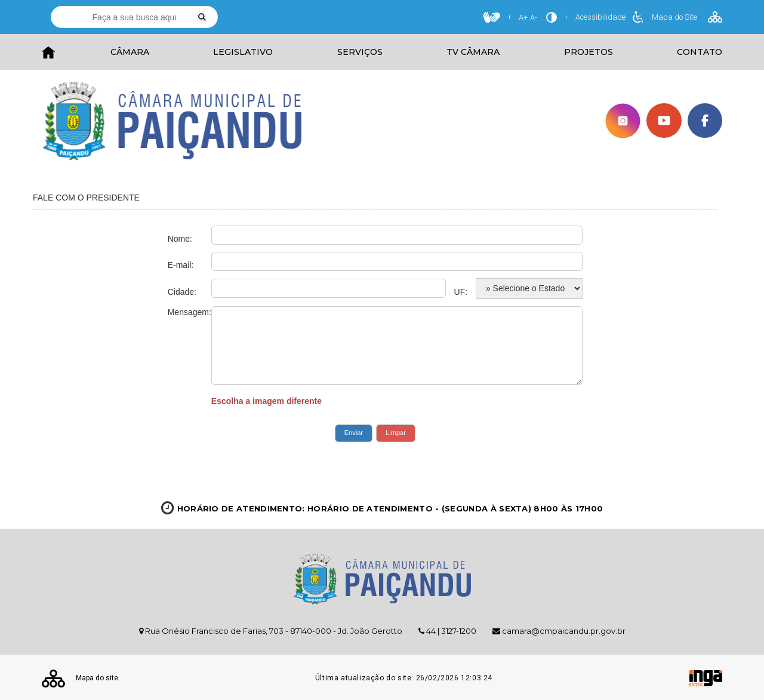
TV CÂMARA (473, 52)
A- (534, 18)
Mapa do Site (687, 17)
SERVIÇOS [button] (360, 52)
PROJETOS (589, 52)
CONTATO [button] (700, 52)
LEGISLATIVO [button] (243, 52)
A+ (523, 18)
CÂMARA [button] (130, 52)
